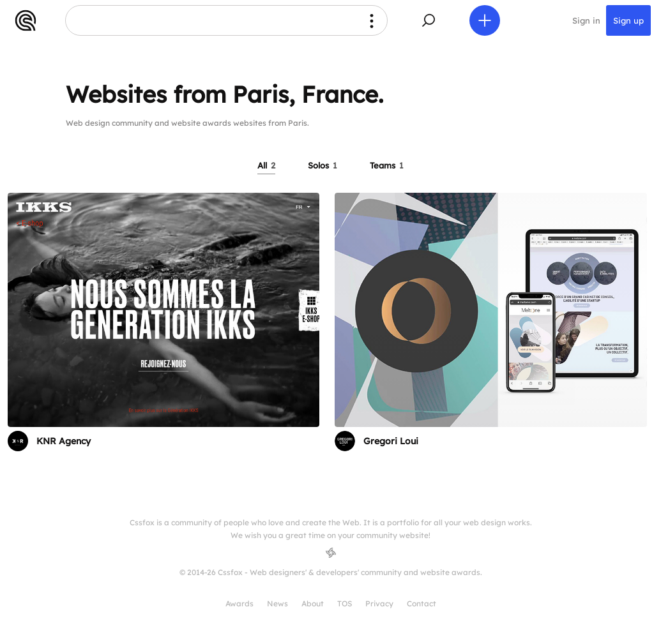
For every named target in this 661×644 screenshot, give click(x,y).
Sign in (586, 20)
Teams (387, 165)
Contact (422, 603)
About (313, 603)
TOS (345, 603)
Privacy (379, 603)
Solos (323, 165)
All (266, 165)
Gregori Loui (391, 441)
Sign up (628, 20)
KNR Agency (64, 441)
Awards (239, 603)
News (277, 603)
